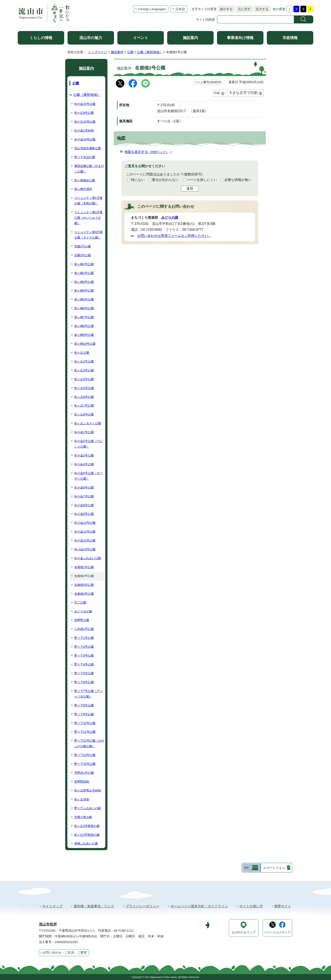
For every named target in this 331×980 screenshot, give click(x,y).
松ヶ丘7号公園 (84, 406)
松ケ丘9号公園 (84, 113)
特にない (138, 180)
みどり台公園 (83, 611)
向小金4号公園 (84, 464)
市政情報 (290, 38)
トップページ (98, 52)
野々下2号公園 (84, 647)
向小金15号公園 (85, 104)
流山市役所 (48, 924)
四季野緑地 (82, 782)
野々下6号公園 (84, 682)
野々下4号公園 (84, 664)
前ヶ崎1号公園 (84, 264)
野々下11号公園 (85, 732)
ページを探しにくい (202, 180)
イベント (141, 38)
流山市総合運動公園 (88, 148)
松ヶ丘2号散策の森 (87, 826)
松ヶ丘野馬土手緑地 (88, 790)
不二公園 (80, 603)
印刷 (217, 93)
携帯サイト (283, 906)
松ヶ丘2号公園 (84, 361)
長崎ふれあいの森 (86, 843)
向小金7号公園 (84, 496)
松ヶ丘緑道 (82, 799)
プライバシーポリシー (142, 906)
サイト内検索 (205, 20)
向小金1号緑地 (84, 130)
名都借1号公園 (84, 567)
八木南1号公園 (84, 629)
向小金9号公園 (84, 514)
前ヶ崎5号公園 (84, 299)
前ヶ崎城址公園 (85, 180)
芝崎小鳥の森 (83, 817)
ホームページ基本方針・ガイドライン (199, 906)
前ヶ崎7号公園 (84, 317)
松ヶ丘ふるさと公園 (88, 423)
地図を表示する (148, 152)
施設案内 (190, 38)
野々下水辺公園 (85, 157)
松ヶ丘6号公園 (84, 397)
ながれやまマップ (244, 932)
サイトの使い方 (251, 906)
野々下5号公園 (84, 673)
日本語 (180, 9)
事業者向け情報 (240, 38)
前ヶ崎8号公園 (84, 326)
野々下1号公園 (84, 638)
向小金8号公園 (84, 505)
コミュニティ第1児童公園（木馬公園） (88, 201)
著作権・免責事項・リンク (94, 906)
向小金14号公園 (85, 139)
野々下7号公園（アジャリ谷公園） (88, 694)
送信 (190, 188)
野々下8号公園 (84, 705)
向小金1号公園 (84, 432)
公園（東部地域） (150, 52)
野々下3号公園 (84, 656)
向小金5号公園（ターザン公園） (88, 476)
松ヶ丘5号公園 (84, 388)
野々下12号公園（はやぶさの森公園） (89, 743)
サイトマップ (52, 906)
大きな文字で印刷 (243, 93)
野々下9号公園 (84, 714)
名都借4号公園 (84, 594)
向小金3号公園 (84, 455)
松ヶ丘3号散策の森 (87, 835)
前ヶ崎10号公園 (85, 344)
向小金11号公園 (85, 532)
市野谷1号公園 (84, 773)
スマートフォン (274, 868)
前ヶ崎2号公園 (84, 273)
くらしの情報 (41, 38)
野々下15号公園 (85, 764)
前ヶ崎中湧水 (83, 189)
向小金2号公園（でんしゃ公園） (88, 444)
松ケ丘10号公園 (85, 122)
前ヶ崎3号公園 (84, 282)
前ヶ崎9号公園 (84, 335)
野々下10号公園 (85, 723)
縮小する (225, 9)
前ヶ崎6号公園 (84, 308)
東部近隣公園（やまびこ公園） (89, 169)
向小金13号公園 (85, 549)
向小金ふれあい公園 (88, 558)
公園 (130, 52)
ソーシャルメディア (277, 932)
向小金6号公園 (84, 487)
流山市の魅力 (91, 38)
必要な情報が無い (238, 180)
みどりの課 (170, 218)
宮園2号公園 (83, 255)
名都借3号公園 (84, 585)
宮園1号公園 (83, 246)
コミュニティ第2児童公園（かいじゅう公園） (88, 218)
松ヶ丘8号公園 (84, 414)
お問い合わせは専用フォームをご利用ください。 (174, 236)
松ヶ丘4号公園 (84, 379)
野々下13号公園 (85, 755)
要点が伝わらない (165, 180)
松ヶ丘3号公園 (84, 370)
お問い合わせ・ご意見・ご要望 (65, 952)
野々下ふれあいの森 (88, 808)
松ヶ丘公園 (82, 353)
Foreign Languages (152, 9)
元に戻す (243, 9)
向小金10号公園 (85, 523)
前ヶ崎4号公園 (84, 290)
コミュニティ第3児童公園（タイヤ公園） (88, 235)
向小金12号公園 (85, 540)
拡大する (261, 9)
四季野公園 (82, 620)
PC (247, 868)
